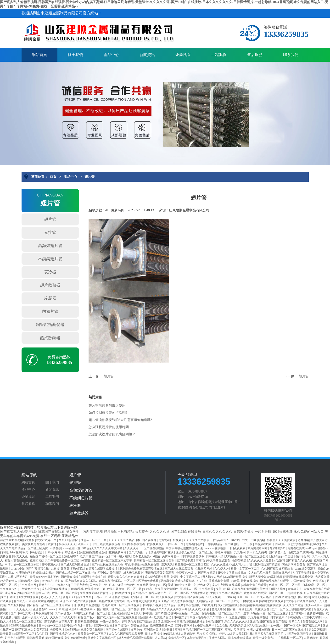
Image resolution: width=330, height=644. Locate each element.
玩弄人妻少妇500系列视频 (266, 577)
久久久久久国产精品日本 (125, 540)
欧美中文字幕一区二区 (245, 569)
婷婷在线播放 (140, 626)
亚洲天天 (167, 565)
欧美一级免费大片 (265, 638)
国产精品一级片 (174, 605)
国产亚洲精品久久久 (63, 634)
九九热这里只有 (197, 638)
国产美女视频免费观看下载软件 (37, 544)
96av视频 (15, 552)
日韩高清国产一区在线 (226, 540)
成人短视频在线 (228, 605)
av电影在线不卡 (205, 626)
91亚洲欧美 (188, 634)
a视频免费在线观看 (255, 585)
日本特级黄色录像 (193, 556)
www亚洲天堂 (72, 548)
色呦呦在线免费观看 (24, 626)
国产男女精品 (207, 573)
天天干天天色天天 (20, 609)
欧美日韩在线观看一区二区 (18, 634)
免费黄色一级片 (187, 573)
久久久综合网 (28, 585)
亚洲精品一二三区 (282, 556)
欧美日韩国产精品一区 (95, 556)
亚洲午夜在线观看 (134, 544)
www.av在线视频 (216, 548)
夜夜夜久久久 (68, 544)
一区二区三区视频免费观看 (142, 581)
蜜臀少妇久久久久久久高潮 (126, 577)
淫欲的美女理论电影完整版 (18, 540)
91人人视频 (213, 597)
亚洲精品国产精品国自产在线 (269, 622)
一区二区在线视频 (153, 548)
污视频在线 (99, 577)
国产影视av (298, 613)
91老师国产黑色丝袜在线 (34, 593)
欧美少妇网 (223, 589)
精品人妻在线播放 (17, 560)
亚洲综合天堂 (153, 630)
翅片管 (89, 177)
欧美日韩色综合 (33, 552)
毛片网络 (303, 540)
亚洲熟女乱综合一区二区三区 (195, 552)
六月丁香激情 (301, 573)
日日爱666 (228, 597)
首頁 (53, 177)
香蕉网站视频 (224, 552)
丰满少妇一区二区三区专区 (22, 565)
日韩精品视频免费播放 (191, 622)
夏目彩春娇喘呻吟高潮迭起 (178, 581)
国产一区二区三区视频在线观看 (292, 609)
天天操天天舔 (238, 626)
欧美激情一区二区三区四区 (192, 565)
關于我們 (75, 55)
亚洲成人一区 (189, 589)
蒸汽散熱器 (50, 338)
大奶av (59, 581)
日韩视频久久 (50, 565)
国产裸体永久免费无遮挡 (32, 630)
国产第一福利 (236, 609)
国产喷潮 (304, 597)
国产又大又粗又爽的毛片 (271, 634)
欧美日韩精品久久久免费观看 (277, 540)
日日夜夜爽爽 (237, 548)
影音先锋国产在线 (162, 552)
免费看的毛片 (194, 544)
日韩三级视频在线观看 (106, 544)
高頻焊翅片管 (50, 246)
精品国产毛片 (87, 617)
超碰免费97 (71, 556)
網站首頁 (39, 55)
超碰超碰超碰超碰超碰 (93, 552)
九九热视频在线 (258, 617)
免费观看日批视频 (170, 540)
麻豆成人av (20, 601)
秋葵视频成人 (156, 544)
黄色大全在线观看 (256, 593)
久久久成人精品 (200, 609)
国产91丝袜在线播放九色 (108, 565)
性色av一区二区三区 (94, 540)
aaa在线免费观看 (306, 569)
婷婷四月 (48, 581)
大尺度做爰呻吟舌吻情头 (96, 593)
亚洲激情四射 (200, 593)
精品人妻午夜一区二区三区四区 (169, 593)
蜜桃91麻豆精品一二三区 (184, 613)
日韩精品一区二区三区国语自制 (154, 560)
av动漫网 (279, 560)
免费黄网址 (58, 630)
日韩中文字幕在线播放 (232, 573)
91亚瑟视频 (93, 605)
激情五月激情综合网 (121, 613)
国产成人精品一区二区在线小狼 (76, 573)
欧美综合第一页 (95, 589)
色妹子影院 (303, 556)
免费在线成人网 (313, 622)
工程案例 (219, 55)
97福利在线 (62, 585)
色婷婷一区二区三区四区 (285, 585)
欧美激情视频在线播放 (267, 605)
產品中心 (111, 55)
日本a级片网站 (54, 552)
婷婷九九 (225, 634)
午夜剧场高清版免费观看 (159, 573)
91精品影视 (172, 634)
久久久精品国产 (69, 540)
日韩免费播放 (122, 593)
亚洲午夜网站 (184, 626)
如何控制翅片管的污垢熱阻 (109, 413)
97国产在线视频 (301, 581)
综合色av (71, 552)
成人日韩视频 (144, 613)
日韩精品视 (76, 589)
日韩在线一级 (215, 556)
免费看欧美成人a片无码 (303, 548)
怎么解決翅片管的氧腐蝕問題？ (112, 434)
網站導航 (29, 475)
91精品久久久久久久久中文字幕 (103, 548)
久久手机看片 (64, 613)
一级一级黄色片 (110, 622)
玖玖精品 (164, 601)
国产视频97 (122, 626)
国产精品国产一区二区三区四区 (203, 630)
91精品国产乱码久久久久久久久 (228, 622)
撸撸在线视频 (250, 581)
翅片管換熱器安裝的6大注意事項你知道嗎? (120, 420)
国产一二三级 (244, 544)
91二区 (162, 585)
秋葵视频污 (171, 577)
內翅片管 (50, 311)
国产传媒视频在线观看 (76, 577)
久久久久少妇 (9, 589)
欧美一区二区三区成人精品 (254, 597)
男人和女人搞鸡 (257, 552)
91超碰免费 (79, 638)
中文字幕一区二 (191, 577)
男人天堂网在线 (243, 634)
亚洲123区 (37, 560)
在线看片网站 (204, 569)
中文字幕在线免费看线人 (302, 601)
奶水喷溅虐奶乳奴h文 (306, 544)
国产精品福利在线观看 (275, 581)
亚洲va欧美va (314, 605)
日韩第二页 (181, 617)
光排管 (50, 232)
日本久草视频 (154, 634)
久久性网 (42, 634)
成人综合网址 (154, 577)
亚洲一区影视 (104, 626)
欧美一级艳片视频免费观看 (108, 601)
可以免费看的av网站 (317, 593)
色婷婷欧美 (240, 560)
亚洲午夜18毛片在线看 (75, 601)
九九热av (240, 552)
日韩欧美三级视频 (87, 622)
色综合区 (204, 585)
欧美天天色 (21, 556)
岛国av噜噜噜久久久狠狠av (207, 617)
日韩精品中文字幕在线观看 (213, 560)
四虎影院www (167, 622)
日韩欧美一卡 (282, 544)
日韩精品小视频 (30, 581)
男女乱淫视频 (317, 630)
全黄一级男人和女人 (35, 617)
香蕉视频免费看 (219, 581)
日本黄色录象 (250, 601)
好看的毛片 (130, 622)
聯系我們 (291, 55)
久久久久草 (132, 548)
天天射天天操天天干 (63, 617)
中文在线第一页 (47, 540)
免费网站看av (171, 556)
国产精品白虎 (147, 622)
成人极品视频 (132, 573)
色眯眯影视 (295, 593)
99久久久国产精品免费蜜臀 (126, 634)
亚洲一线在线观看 (258, 609)
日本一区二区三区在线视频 (289, 630)
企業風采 (183, 55)
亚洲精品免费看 (119, 597)
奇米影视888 (278, 548)
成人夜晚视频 (165, 597)
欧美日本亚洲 (172, 630)
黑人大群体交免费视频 (142, 601)
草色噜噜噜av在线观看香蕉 (142, 565)
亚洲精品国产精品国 (268, 565)
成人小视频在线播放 (55, 589)
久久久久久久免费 (260, 560)
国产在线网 (149, 540)
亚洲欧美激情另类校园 (44, 601)
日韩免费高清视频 (285, 597)
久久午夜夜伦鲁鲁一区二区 (62, 560)
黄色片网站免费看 (294, 565)
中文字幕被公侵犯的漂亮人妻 (185, 548)
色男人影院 (219, 609)
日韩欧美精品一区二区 (219, 544)
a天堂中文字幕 (312, 617)
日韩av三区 (101, 597)
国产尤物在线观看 (118, 630)
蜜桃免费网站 (118, 552)
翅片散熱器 (50, 285)
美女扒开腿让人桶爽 (273, 589)
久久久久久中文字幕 (197, 540)
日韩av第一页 (175, 544)
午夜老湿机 (193, 605)
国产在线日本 (137, 609)
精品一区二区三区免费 (34, 548)
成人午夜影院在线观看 (226, 585)
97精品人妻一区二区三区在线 (270, 613)
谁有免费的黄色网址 (245, 589)
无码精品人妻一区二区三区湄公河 (247, 556)
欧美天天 (84, 544)
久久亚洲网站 (17, 605)
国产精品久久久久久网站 (81, 581)
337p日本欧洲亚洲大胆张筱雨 (20, 597)
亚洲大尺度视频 (235, 630)
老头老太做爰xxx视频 (147, 556)
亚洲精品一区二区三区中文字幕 (112, 560)
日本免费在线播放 (240, 638)
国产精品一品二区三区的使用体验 (49, 605)
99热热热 (295, 617)
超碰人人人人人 (51, 597)
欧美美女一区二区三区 (92, 634)
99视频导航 (209, 605)
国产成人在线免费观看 (179, 569)
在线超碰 (245, 605)
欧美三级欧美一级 (162, 626)
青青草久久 (295, 589)
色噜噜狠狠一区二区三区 (217, 613)
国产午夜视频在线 (38, 569)
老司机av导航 (72, 626)
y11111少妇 (17, 569)
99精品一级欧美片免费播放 (161, 589)
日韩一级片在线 (121, 556)
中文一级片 (275, 626)
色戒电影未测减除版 (301, 552)
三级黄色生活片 (30, 589)
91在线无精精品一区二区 (90, 613)
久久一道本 (242, 613)
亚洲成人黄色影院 (110, 573)
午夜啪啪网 (24, 573)
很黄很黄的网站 (74, 569)
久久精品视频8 (147, 585)
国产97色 (161, 613)
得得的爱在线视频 (272, 601)
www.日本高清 (58, 609)
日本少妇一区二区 (50, 626)
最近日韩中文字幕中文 (182, 585)
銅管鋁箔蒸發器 (50, 325)
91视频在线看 (263, 544)
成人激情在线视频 (183, 601)
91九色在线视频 (236, 617)
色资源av (319, 581)
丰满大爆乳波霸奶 (259, 630)
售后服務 (255, 55)
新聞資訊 (147, 55)
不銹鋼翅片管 (50, 259)
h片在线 (202, 581)
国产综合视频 (185, 560)
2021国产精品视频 (236, 577)
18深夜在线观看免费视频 (102, 569)
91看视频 (56, 569)
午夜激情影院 (45, 613)
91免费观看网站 (258, 548)
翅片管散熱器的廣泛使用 (107, 406)
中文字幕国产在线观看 (190, 597)
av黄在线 (56, 548)
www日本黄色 (50, 577)
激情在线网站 (282, 573)
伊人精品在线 (257, 626)
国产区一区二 (278, 593)
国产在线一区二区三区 (112, 609)
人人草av (160, 638)
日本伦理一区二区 (314, 585)
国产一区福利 (293, 626)
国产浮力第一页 (139, 552)
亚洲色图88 (40, 609)
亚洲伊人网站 (218, 638)
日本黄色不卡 (279, 617)
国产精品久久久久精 (299, 560)
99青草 (235, 581)
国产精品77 (140, 593)
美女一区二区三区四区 (28, 622)
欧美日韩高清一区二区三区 (125, 589)
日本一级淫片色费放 (122, 585)
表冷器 (50, 272)
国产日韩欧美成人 (22, 613)
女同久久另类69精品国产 (227, 593)
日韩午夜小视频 (152, 605)
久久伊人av (222, 569)
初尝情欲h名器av (44, 573)
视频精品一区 (176, 638)
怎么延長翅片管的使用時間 (109, 427)
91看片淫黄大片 (18, 577)
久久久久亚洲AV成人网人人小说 (232, 565)
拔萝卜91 (137, 630)
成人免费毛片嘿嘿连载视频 (136, 638)
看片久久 (295, 622)
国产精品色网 (312, 626)
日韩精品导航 (36, 638)
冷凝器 (50, 298)
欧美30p (35, 577)
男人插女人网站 (213, 577)
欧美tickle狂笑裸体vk (82, 609)
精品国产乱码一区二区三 (46, 556)
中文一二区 (249, 540)
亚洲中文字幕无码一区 (102, 638)
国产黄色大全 (278, 552)
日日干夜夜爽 (80, 585)
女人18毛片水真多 (260, 573)
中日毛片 (88, 626)
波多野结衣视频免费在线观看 (85, 630)
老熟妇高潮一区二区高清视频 (121, 605)
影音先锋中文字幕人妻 (59, 622)
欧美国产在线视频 (58, 638)
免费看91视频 (316, 613)
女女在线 (222, 626)
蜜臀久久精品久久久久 (77, 597)
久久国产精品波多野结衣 (277, 569)
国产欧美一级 (99, 585)
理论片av (11, 593)
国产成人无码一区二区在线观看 (118, 617)
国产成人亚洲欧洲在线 (75, 565)
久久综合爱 (207, 589)
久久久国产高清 (294, 605)
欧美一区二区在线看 (65, 593)
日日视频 (78, 605)
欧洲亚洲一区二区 (143, 597)
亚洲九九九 (46, 585)
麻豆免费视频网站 (111, 581)
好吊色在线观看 (15, 638)
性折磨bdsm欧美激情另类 (156, 617)
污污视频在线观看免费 (299, 577)
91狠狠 (86, 560)
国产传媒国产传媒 (300, 634)
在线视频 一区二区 (290, 638)
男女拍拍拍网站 (207, 634)
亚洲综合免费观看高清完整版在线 (141, 569)
